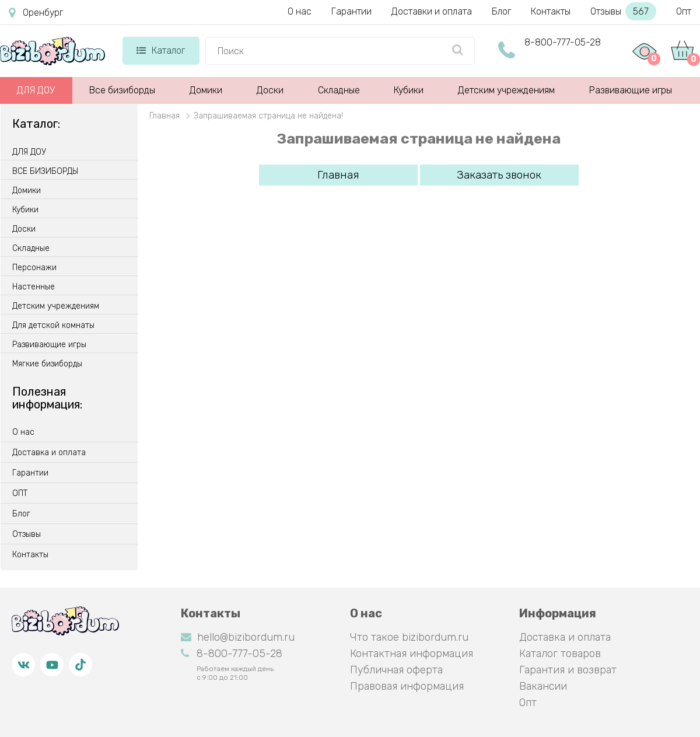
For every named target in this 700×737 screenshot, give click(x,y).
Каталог (161, 50)
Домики (206, 90)
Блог (501, 11)
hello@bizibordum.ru (238, 637)
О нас (300, 11)
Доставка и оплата (49, 453)
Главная (338, 175)
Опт (684, 11)
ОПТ (20, 494)
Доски (270, 90)
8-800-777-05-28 (563, 42)
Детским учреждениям (506, 90)
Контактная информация (412, 654)
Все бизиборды (122, 90)
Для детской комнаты (53, 326)
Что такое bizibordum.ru (409, 637)
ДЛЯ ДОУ (36, 90)
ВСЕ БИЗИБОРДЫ (45, 172)
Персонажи (34, 268)
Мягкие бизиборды (47, 364)
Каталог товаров (560, 654)
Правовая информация (407, 686)
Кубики (409, 90)
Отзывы (623, 11)
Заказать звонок (499, 175)
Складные (339, 90)
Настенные (34, 287)
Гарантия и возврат (568, 670)
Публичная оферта (396, 670)
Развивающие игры (631, 90)
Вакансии (543, 686)
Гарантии (351, 11)
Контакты (551, 11)
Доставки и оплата (432, 11)
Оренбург (36, 13)
